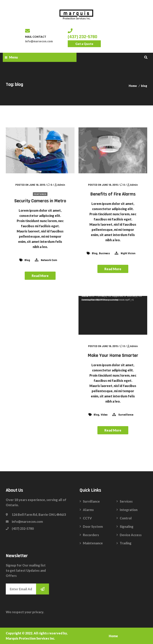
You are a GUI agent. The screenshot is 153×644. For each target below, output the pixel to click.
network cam (49, 260)
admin (61, 185)
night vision (128, 253)
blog (144, 86)
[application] (113, 315)
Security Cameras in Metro (40, 201)
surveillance (126, 415)
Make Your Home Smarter (113, 355)
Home (133, 86)
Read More (40, 276)
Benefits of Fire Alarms (113, 194)
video (104, 415)
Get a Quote (84, 44)
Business (104, 253)
